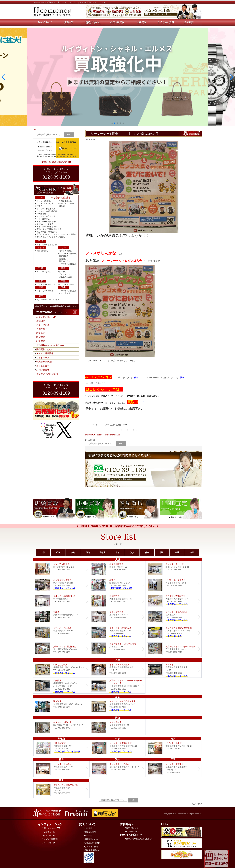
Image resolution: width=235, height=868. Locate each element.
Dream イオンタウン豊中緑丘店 (117, 633)
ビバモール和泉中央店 (46, 209)
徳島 (147, 553)
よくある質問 (43, 366)
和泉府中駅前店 (66, 201)
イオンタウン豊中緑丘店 (47, 227)
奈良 (73, 553)
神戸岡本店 (64, 256)
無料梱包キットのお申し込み (50, 345)
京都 (117, 553)
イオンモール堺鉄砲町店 (47, 211)
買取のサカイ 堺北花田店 (47, 232)
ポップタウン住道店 (67, 203)
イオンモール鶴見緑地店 (47, 222)
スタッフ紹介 (43, 325)
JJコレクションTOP (46, 317)
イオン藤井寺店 (43, 219)
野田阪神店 (41, 214)
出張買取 (41, 341)
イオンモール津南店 (67, 284)
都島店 (62, 206)
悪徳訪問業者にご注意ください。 (139, 839)
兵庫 (58, 553)
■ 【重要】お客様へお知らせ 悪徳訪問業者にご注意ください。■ (117, 526)
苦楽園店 (63, 259)
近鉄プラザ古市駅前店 (46, 216)
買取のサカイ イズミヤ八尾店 (117, 649)
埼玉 (192, 553)
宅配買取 (41, 337)
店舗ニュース (49, 832)
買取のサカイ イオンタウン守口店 (51, 237)
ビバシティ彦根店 (44, 272)
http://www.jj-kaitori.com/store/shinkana (103, 435)
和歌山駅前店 (42, 251)
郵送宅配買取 (90, 832)
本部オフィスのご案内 (47, 374)
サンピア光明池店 (44, 201)
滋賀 (132, 553)
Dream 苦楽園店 (61, 686)
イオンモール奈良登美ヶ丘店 (117, 706)
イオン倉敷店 (65, 293)
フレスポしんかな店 (45, 203)
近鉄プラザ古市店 (173, 601)
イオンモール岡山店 (67, 291)
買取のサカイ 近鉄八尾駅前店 (49, 229)
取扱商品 (41, 333)
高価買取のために (45, 349)
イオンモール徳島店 (45, 291)
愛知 (162, 553)
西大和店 (63, 272)
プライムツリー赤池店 (46, 284)
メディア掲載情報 (45, 353)
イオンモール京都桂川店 (47, 245)
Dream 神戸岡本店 (173, 670)
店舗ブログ (42, 329)
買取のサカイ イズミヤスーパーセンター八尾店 (56, 234)
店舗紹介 (41, 321)
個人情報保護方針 (45, 362)
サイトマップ (43, 358)
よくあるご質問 (91, 847)
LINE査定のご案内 (92, 843)
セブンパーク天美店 (45, 224)
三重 (177, 553)
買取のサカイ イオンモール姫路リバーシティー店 (117, 686)
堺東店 (40, 206)
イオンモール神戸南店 (68, 254)
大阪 (43, 553)
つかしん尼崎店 (66, 251)
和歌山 (102, 553)
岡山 (88, 553)
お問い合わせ (43, 370)
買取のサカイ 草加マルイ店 (48, 300)
